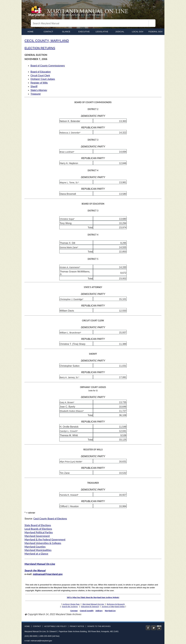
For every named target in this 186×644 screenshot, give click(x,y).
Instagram (159, 628)
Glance (66, 32)
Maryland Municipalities (38, 550)
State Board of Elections (38, 525)
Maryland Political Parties (39, 532)
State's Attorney (39, 90)
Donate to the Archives (99, 626)
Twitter (154, 628)
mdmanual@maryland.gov (48, 574)
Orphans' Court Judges (43, 79)
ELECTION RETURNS (40, 48)
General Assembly (87, 611)
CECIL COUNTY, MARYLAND (47, 41)
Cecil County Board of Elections (50, 519)
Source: (29, 519)
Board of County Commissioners (48, 66)
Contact (48, 32)
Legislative (102, 32)
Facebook (148, 628)
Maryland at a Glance (36, 554)
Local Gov (138, 32)
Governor (74, 611)
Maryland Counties (35, 547)
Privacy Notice (77, 626)
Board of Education (41, 72)
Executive (84, 32)
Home (27, 626)
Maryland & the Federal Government (45, 540)
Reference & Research (116, 604)
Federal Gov (156, 32)
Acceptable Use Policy (56, 626)
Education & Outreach (90, 606)
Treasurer (36, 94)
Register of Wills (39, 83)
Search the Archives (70, 606)
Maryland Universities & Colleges (43, 543)
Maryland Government (37, 536)
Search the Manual (35, 571)
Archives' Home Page (71, 604)
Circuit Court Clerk (40, 75)
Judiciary (99, 611)
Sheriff (34, 87)
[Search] (152, 24)
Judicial (120, 32)
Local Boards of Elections (38, 529)
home (31, 32)
